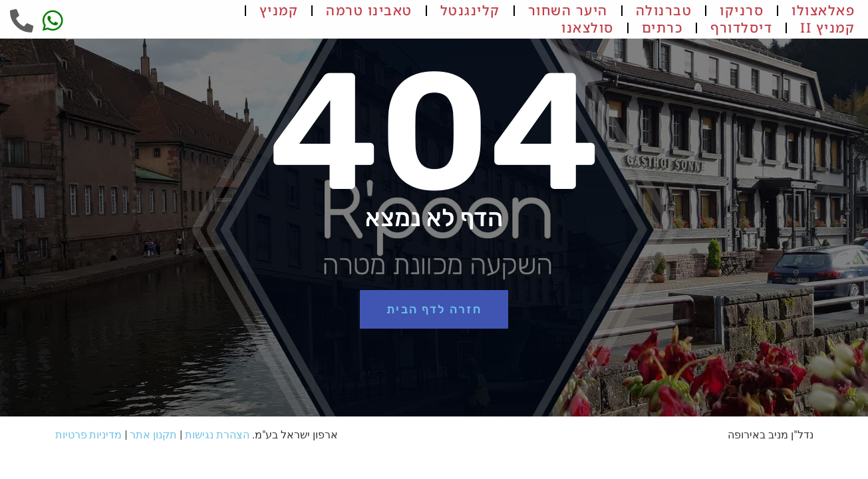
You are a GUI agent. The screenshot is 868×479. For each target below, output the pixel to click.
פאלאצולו (823, 11)
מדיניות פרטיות (89, 435)
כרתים (662, 28)
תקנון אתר (153, 435)
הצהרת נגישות (217, 435)
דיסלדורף (741, 28)
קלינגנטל (470, 11)
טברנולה (664, 11)
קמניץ (279, 11)
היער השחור (568, 11)
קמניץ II (827, 28)
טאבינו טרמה (369, 11)
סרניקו (742, 11)
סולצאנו (588, 28)
